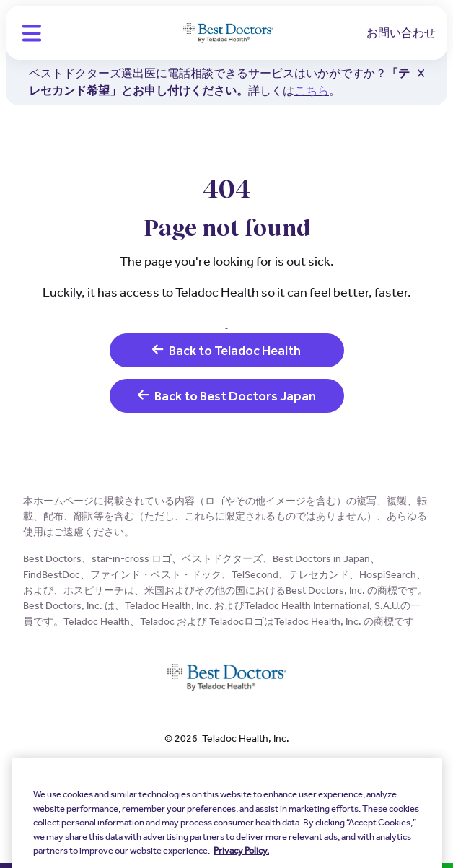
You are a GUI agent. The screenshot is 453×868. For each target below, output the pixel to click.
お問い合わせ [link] (401, 33)
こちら (312, 91)
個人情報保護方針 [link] (226, 768)
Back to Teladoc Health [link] (226, 350)
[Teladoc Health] (228, 33)
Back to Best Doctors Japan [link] (227, 396)
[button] (32, 33)
